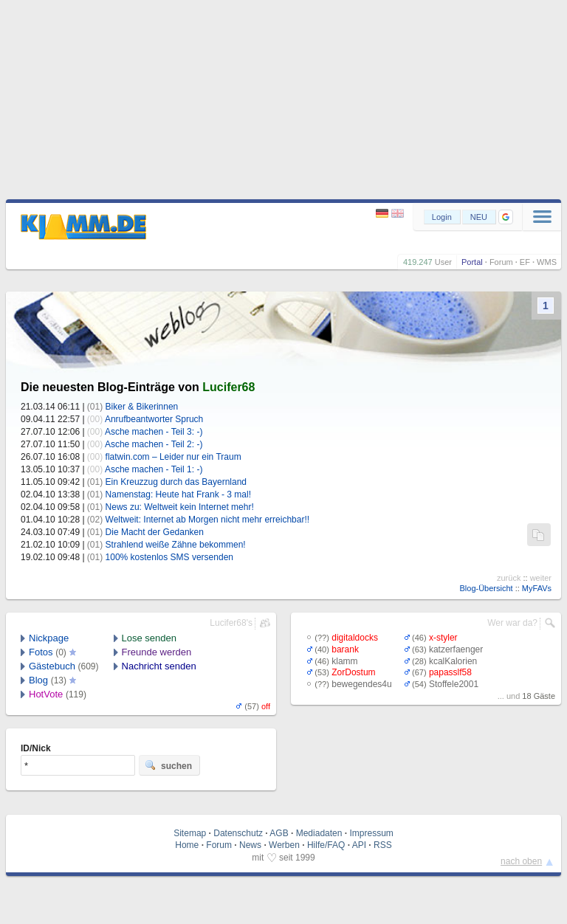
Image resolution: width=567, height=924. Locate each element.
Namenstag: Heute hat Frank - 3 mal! (178, 494)
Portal (472, 262)
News (250, 845)
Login (442, 217)
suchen (168, 765)
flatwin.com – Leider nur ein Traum (173, 457)
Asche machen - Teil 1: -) (154, 469)
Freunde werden (157, 652)
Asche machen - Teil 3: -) (154, 432)
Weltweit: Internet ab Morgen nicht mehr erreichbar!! (208, 520)
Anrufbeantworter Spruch (154, 419)
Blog (38, 680)
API (359, 845)
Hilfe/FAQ (326, 845)
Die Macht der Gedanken (155, 532)
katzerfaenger (456, 649)
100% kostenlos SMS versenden (169, 557)
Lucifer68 (228, 387)
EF (525, 262)
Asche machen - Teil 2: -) (154, 444)
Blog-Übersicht (486, 588)
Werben (284, 845)
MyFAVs (537, 588)
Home (187, 845)
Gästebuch (52, 666)
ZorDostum (353, 672)
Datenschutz (238, 833)
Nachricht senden (159, 666)
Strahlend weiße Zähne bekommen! (176, 545)
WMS (547, 262)
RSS (383, 845)
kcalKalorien (453, 661)
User (443, 262)
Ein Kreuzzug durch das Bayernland (176, 482)
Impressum (371, 833)
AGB (279, 833)
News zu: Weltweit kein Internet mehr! (180, 507)
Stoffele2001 (454, 684)
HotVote (46, 694)
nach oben (521, 861)
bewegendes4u (361, 684)
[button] (506, 217)
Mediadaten (319, 833)
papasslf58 (450, 672)
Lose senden (149, 638)
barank (345, 649)
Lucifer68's (231, 623)
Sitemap (190, 833)
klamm (344, 661)
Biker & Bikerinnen (142, 407)
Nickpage (49, 638)
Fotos (41, 652)
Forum (501, 262)
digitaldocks (355, 638)
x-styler (443, 638)
